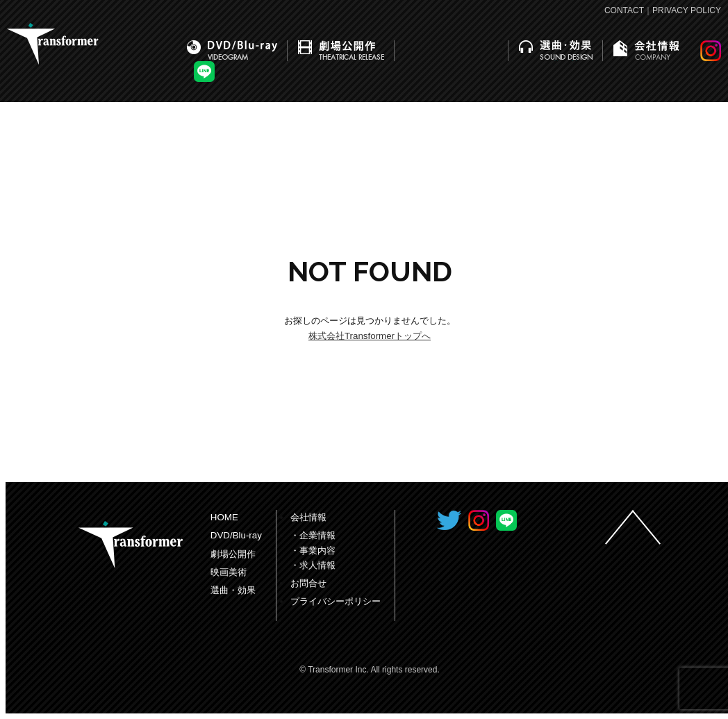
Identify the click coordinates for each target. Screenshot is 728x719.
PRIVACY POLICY (687, 10)
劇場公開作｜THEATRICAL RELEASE (341, 51)
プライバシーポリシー (336, 601)
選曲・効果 (233, 590)
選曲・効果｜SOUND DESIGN (556, 51)
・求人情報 (313, 565)
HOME (224, 517)
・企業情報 (313, 535)
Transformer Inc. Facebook (420, 520)
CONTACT (624, 10)
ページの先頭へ (633, 527)
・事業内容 (313, 551)
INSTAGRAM (711, 51)
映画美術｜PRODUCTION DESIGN (452, 51)
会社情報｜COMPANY (646, 51)
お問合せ (308, 583)
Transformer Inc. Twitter (449, 520)
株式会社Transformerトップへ (370, 336)
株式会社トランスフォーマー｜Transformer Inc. (53, 44)
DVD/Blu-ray (236, 535)
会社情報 (308, 517)
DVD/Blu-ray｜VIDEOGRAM (232, 51)
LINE (204, 72)
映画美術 (229, 572)
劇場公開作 (233, 554)
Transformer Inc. (131, 545)
